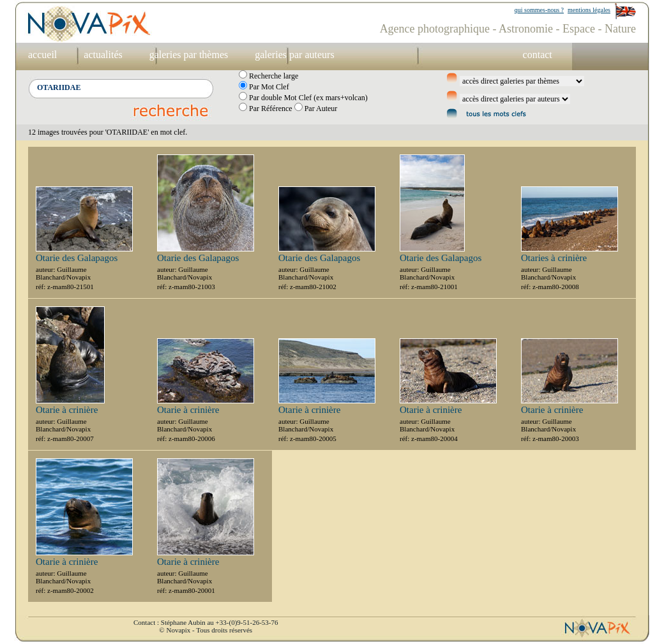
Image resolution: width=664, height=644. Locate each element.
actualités (103, 55)
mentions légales (589, 10)
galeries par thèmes (189, 55)
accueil (42, 55)
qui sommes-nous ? (539, 10)
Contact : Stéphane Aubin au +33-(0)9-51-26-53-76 (206, 622)
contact (538, 55)
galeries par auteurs (294, 55)
